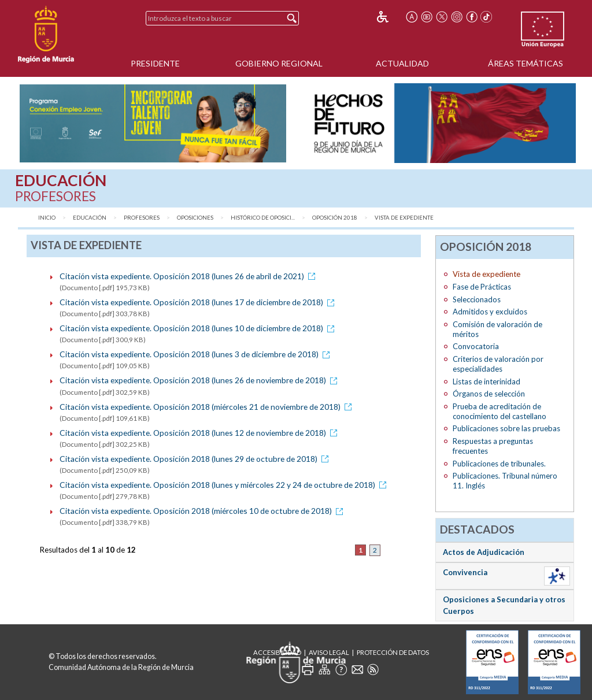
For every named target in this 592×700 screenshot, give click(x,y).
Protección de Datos (393, 652)
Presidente (155, 63)
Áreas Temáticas (526, 63)
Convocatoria (476, 346)
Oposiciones (195, 218)
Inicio (47, 218)
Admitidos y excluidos (490, 312)
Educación (90, 218)
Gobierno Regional (279, 63)
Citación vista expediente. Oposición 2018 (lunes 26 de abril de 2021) (189, 276)
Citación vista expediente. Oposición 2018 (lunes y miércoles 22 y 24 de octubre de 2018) (225, 485)
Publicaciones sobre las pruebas (506, 428)
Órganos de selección (489, 394)
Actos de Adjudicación (484, 552)
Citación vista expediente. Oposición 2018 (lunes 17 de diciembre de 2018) (199, 302)
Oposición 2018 (335, 218)
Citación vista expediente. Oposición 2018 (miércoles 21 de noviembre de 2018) (208, 407)
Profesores (142, 218)
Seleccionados (477, 299)
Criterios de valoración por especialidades (498, 364)
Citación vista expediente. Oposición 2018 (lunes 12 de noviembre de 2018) (200, 433)
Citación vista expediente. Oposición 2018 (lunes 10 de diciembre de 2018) (199, 328)
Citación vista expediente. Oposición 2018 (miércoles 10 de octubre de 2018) (203, 511)
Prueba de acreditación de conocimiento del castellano (499, 411)
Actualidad (402, 63)
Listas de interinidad (486, 382)
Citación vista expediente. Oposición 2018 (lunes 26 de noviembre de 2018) (200, 380)
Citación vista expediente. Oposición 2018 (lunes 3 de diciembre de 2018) (197, 354)
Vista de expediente (404, 218)
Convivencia (465, 572)
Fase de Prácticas (482, 287)
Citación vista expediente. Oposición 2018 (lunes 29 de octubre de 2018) (196, 459)
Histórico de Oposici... (263, 218)
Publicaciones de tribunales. (499, 464)
